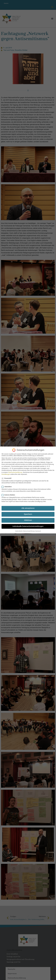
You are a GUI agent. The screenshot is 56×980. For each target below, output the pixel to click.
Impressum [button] (38, 531)
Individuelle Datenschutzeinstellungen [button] (28, 526)
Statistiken (7, 487)
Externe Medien (9, 495)
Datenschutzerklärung (15, 472)
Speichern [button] (28, 514)
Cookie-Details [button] (19, 531)
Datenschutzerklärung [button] (29, 531)
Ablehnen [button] (28, 520)
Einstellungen (6, 474)
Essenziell (7, 478)
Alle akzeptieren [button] (28, 508)
